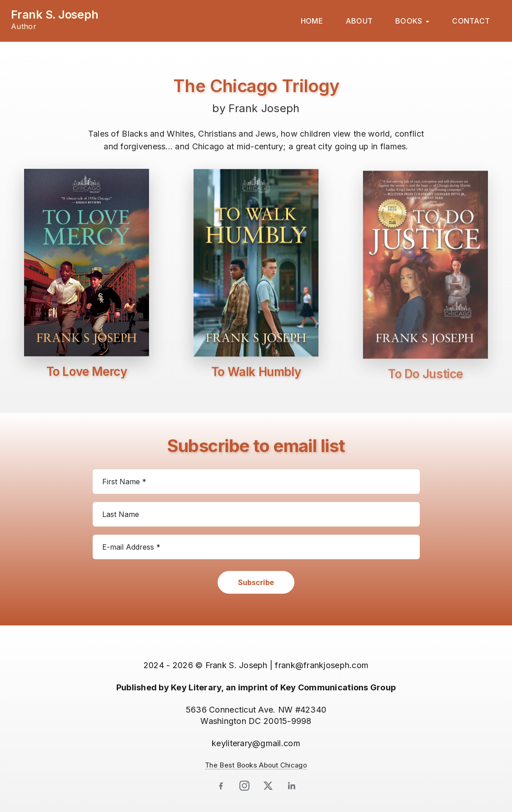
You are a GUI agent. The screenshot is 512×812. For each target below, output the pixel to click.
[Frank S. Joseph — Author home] (55, 20)
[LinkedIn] (292, 786)
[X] (268, 786)
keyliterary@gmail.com (256, 743)
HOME (312, 21)
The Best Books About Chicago (256, 765)
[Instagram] (244, 786)
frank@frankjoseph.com (322, 665)
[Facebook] (221, 786)
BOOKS (409, 21)
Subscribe (256, 582)
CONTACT (471, 21)
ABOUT (359, 21)
